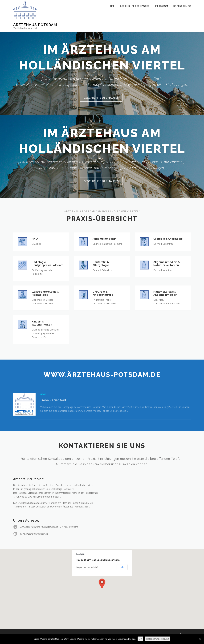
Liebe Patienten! (53, 423)
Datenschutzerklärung (158, 639)
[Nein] (200, 639)
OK (122, 567)
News (43, 417)
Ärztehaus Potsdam (35, 25)
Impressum (161, 16)
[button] (102, 584)
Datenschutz (182, 16)
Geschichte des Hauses (135, 16)
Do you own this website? (87, 567)
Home (111, 16)
